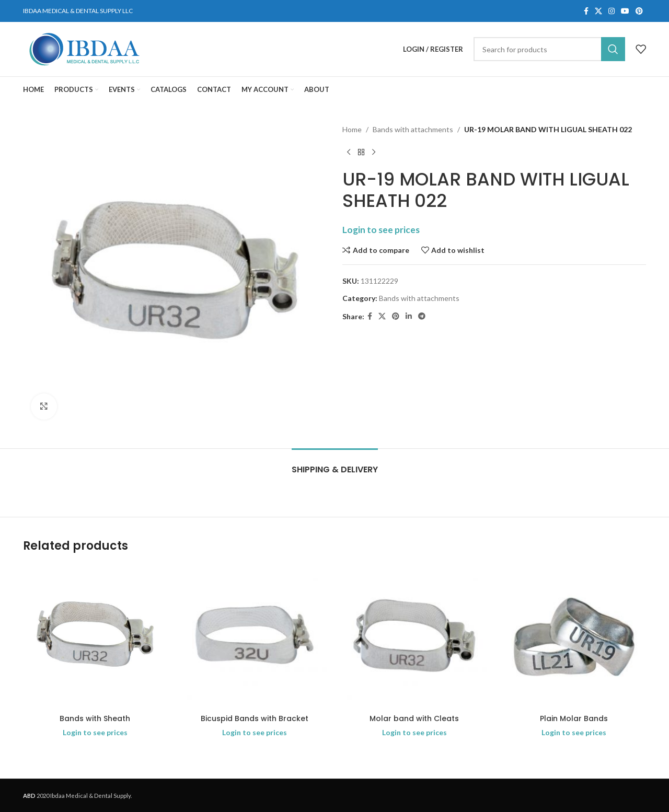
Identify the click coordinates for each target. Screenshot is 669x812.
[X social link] (598, 11)
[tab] (335, 464)
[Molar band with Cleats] (414, 637)
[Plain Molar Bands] (574, 637)
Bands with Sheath (95, 718)
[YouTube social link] (625, 11)
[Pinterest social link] (639, 11)
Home (352, 129)
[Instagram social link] (612, 11)
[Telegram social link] (422, 316)
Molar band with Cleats (414, 718)
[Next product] (374, 152)
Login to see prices (381, 230)
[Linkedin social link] (409, 316)
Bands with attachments (413, 129)
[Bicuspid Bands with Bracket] (255, 637)
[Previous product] (349, 152)
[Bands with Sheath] (95, 637)
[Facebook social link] (586, 11)
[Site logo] (84, 48)
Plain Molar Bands (574, 718)
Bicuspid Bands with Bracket (255, 718)
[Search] (549, 49)
